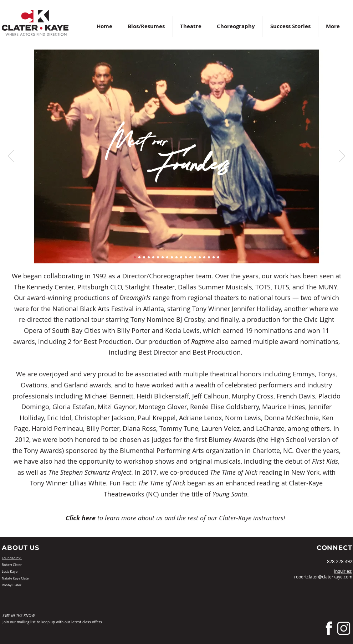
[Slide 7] (163, 257)
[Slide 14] (195, 257)
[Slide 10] (176, 257)
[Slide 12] (186, 257)
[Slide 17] (209, 257)
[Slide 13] (190, 257)
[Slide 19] (218, 257)
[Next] (342, 156)
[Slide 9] (172, 257)
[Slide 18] (214, 257)
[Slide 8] (167, 257)
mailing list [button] (26, 622)
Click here (81, 518)
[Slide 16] (204, 257)
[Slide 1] (135, 257)
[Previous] (11, 156)
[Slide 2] (139, 257)
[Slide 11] (181, 257)
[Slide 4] (149, 257)
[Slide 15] (200, 257)
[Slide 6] (158, 257)
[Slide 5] (153, 257)
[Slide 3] (144, 257)
